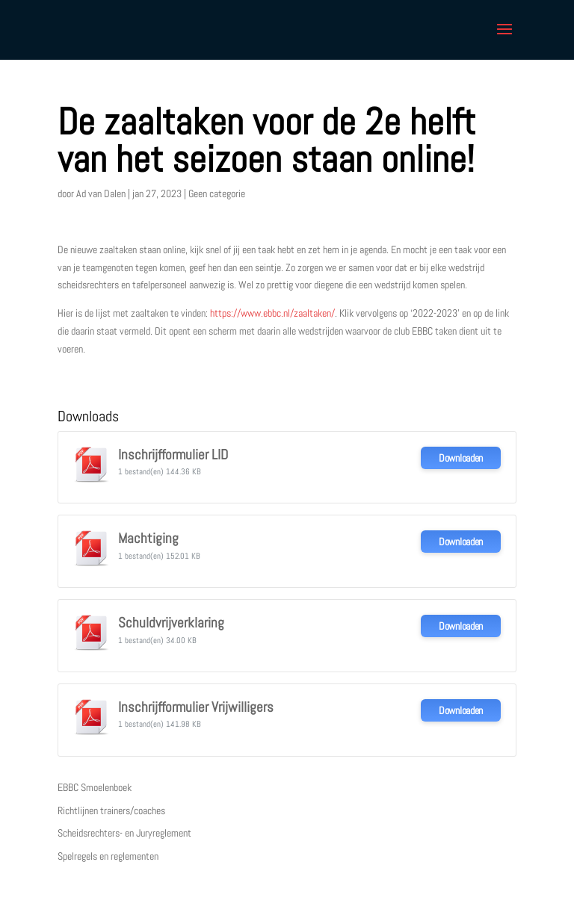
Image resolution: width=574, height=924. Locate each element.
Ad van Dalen (101, 193)
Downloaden (461, 458)
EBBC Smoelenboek (95, 787)
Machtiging (148, 539)
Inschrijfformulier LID (173, 455)
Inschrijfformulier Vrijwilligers (196, 707)
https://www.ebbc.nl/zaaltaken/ (272, 313)
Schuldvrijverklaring (171, 623)
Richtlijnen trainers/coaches (111, 810)
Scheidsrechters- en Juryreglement (124, 833)
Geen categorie (217, 193)
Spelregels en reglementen (108, 856)
